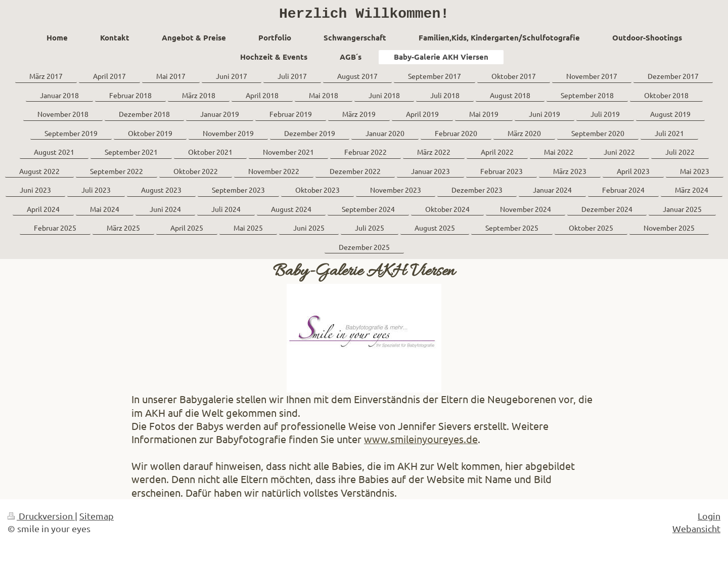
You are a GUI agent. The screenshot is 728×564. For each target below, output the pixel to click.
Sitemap (97, 519)
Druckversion (41, 519)
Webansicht (696, 532)
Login (709, 519)
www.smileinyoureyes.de (421, 442)
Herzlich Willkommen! (364, 16)
